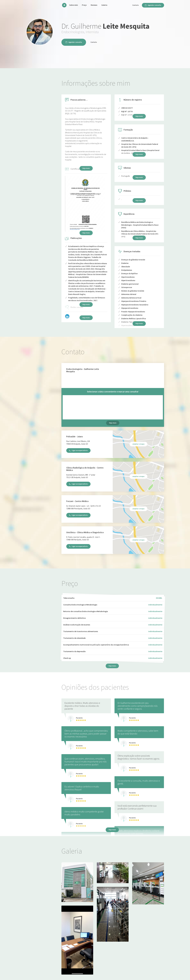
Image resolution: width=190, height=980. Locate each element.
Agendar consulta (153, 5)
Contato (135, 5)
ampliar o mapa (138, 444)
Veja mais (139, 323)
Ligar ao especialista (78, 450)
